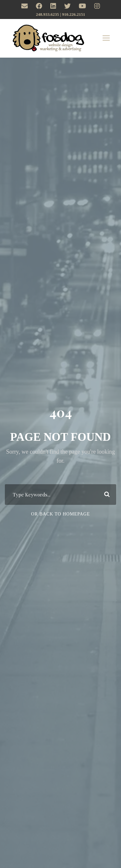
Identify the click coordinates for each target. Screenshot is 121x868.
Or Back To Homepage (60, 514)
